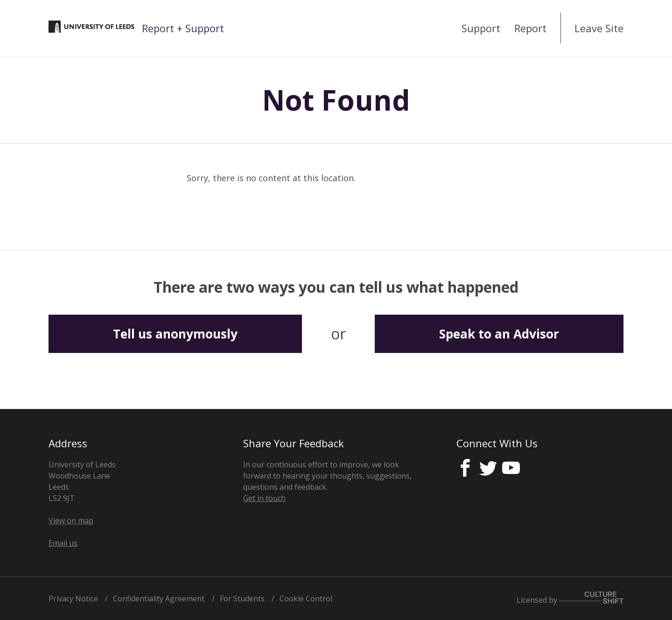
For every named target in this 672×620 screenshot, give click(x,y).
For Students (242, 599)
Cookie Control (306, 599)
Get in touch (264, 498)
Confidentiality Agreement (159, 599)
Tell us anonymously (175, 334)
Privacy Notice (73, 599)
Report (530, 28)
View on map (71, 521)
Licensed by (570, 598)
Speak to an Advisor (499, 334)
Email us (63, 543)
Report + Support (183, 28)
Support (481, 28)
